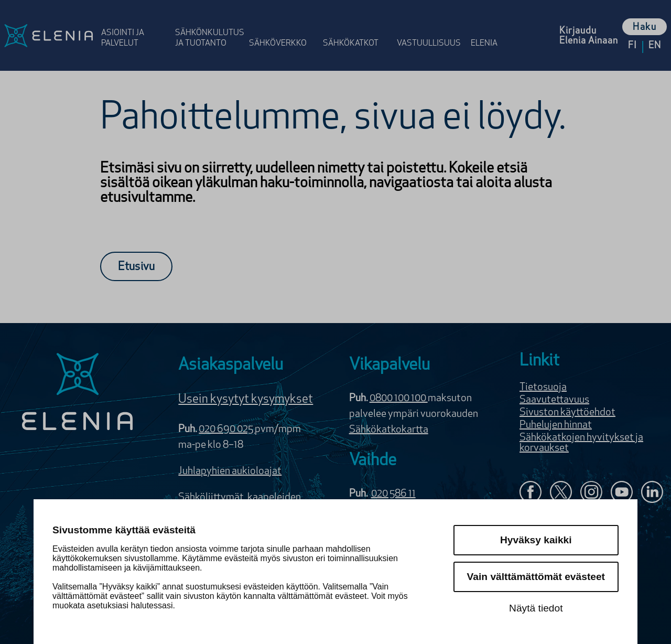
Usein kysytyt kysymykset (246, 400)
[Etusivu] (137, 266)
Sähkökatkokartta (389, 430)
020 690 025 (227, 430)
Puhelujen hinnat (556, 425)
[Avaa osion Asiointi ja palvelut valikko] (135, 28)
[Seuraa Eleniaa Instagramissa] (591, 493)
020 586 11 (393, 494)
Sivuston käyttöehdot (567, 413)
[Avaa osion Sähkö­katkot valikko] (357, 28)
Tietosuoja (543, 388)
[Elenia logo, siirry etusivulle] (48, 35)
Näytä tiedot (536, 608)
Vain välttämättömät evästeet (536, 577)
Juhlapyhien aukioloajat (230, 471)
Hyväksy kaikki (536, 540)
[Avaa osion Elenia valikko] (489, 28)
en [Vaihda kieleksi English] (655, 46)
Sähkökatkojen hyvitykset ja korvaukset (581, 443)
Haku (645, 28)
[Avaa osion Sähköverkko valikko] (283, 28)
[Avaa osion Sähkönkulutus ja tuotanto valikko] (209, 28)
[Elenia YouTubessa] (622, 493)
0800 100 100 (399, 399)
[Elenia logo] (78, 393)
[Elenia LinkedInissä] (652, 494)
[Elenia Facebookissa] (531, 493)
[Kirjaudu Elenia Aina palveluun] (589, 35)
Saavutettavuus (554, 400)
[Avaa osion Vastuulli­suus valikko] (431, 28)
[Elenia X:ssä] (561, 493)
